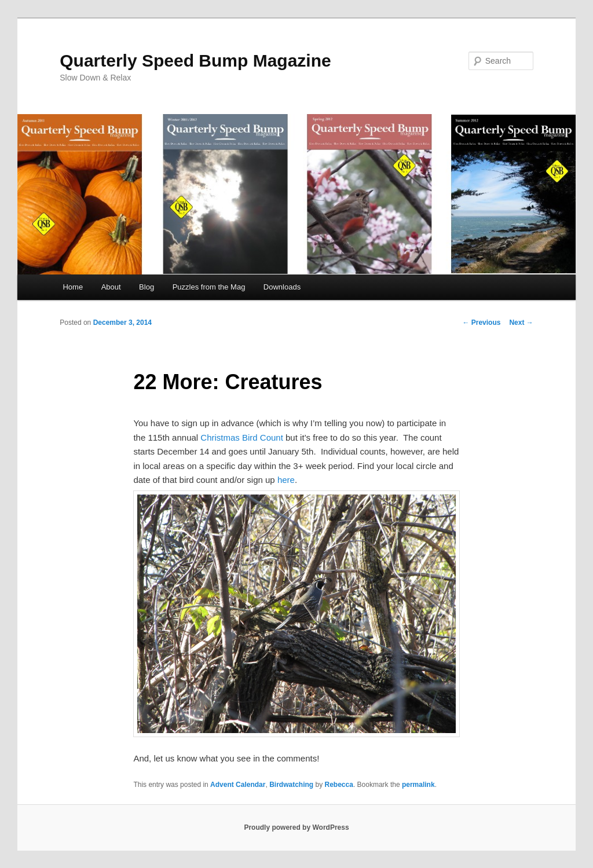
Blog (147, 287)
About (111, 287)
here (286, 480)
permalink (418, 785)
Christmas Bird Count (242, 437)
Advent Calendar (238, 785)
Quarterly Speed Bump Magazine (195, 61)
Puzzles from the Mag (209, 287)
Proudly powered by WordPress (296, 827)
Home (73, 287)
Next (521, 323)
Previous (481, 323)
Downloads (282, 287)
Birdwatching (291, 785)
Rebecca (339, 785)
